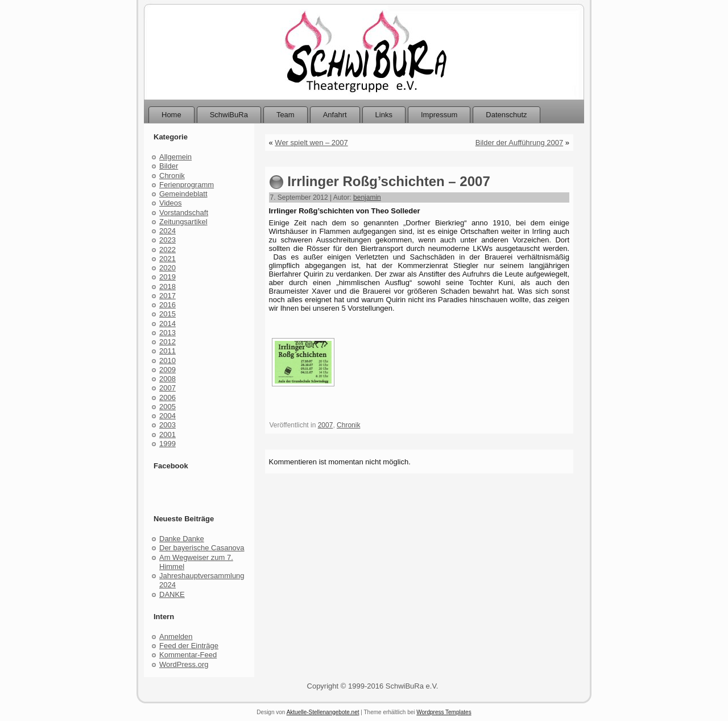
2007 (167, 388)
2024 (167, 231)
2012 (167, 342)
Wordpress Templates (444, 712)
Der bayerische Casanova (202, 548)
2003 (167, 425)
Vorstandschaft (184, 213)
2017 (167, 296)
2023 (167, 240)
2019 (167, 277)
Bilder (169, 166)
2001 (167, 434)
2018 (167, 287)
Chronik (172, 176)
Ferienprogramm (187, 185)
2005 (167, 407)
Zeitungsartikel (183, 222)
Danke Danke (182, 539)
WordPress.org (184, 664)
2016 (167, 305)
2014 (167, 324)
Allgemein (175, 157)
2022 (167, 250)
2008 (167, 379)
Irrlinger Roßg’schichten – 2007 (389, 181)
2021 (167, 259)
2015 (167, 314)
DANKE (172, 594)
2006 (167, 397)
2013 (167, 333)
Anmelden (176, 636)
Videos (171, 203)
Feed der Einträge (189, 646)
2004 (167, 416)
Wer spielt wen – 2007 (311, 143)
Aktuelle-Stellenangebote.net (323, 712)
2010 (167, 360)
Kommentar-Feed (188, 655)
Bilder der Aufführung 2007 (519, 143)
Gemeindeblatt (183, 194)
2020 (167, 268)
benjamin (367, 197)
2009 (167, 370)
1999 (167, 444)
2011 (167, 351)
